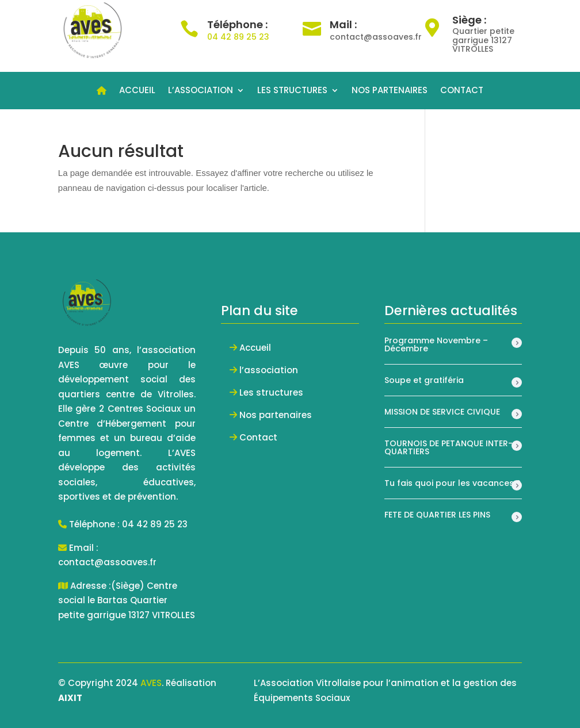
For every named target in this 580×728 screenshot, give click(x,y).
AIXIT (70, 698)
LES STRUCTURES (292, 91)
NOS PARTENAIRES (390, 91)
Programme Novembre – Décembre (436, 344)
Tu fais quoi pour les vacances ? (453, 483)
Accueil (255, 348)
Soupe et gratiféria (424, 380)
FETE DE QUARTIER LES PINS (437, 515)
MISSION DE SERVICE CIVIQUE (442, 412)
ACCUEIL (137, 91)
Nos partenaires (276, 415)
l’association (269, 370)
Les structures (271, 392)
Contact (258, 437)
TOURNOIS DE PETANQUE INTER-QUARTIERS (449, 447)
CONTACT (462, 91)
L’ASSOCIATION (201, 91)
